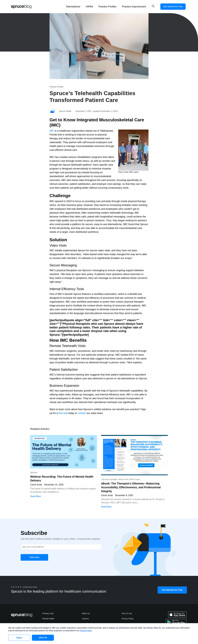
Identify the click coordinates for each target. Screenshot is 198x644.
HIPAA (89, 7)
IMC (52, 131)
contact (82, 413)
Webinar (34, 473)
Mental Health (48, 619)
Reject (19, 638)
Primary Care (48, 614)
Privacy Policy (128, 619)
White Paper (135, 479)
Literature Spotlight (109, 479)
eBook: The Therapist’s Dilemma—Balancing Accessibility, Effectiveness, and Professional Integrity (131, 487)
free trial (63, 413)
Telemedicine (73, 7)
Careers (85, 619)
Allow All (43, 638)
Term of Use (127, 614)
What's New (123, 479)
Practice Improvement (134, 7)
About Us (86, 614)
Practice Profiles (108, 7)
